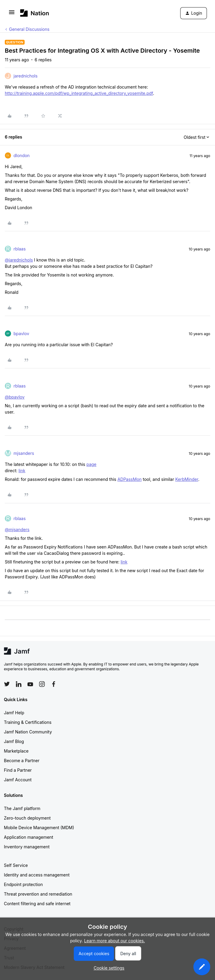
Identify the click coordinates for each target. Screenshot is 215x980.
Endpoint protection (23, 884)
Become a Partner (22, 761)
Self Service (16, 865)
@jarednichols (19, 260)
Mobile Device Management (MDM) (39, 828)
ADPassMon (130, 479)
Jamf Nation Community (28, 732)
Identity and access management (37, 875)
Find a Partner (18, 770)
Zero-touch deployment (27, 818)
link (22, 471)
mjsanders (24, 453)
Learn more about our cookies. (115, 941)
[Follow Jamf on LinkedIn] (19, 684)
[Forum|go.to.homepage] (35, 13)
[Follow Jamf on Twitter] (7, 684)
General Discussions (29, 29)
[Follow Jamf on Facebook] (54, 684)
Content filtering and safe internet (37, 904)
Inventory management (27, 847)
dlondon (22, 155)
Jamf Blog (14, 741)
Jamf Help (14, 713)
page (91, 464)
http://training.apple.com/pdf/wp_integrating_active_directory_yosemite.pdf (79, 93)
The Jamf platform (22, 808)
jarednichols (25, 76)
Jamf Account (18, 780)
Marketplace (16, 751)
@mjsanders (17, 529)
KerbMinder (187, 479)
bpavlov (21, 333)
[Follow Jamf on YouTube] (30, 684)
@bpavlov (15, 397)
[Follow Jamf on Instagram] (42, 684)
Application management (28, 837)
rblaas (20, 249)
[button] (12, 14)
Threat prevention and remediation (38, 894)
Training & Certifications (28, 722)
